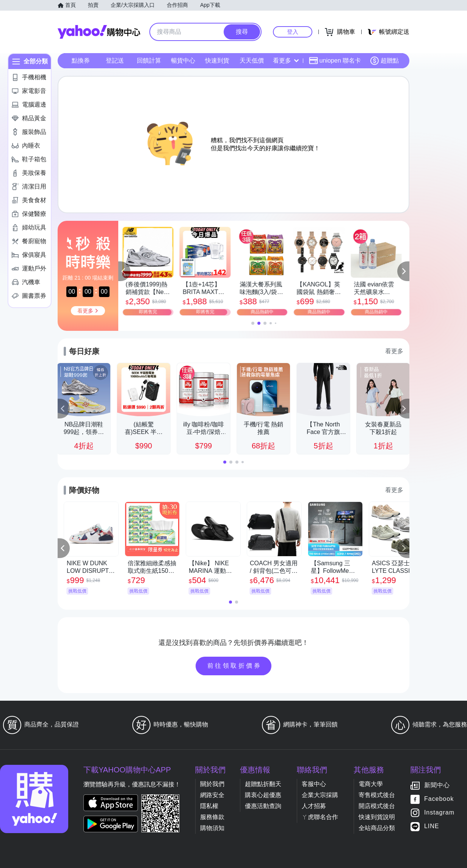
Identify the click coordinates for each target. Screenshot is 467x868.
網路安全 (212, 795)
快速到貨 (217, 61)
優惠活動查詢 (263, 806)
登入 (293, 32)
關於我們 (212, 784)
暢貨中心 (183, 61)
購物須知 (212, 828)
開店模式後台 (377, 806)
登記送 (115, 61)
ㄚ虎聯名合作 (320, 817)
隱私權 (209, 806)
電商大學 (371, 784)
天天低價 (252, 61)
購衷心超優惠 (263, 795)
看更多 (286, 61)
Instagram (439, 813)
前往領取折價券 (235, 666)
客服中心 (314, 784)
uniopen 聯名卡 (335, 61)
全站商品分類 (377, 828)
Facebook (439, 799)
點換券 (81, 61)
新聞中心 (437, 785)
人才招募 (314, 806)
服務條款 (212, 817)
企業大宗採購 (320, 795)
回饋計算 (149, 61)
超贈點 (384, 61)
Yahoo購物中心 (99, 32)
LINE (432, 826)
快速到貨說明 (377, 817)
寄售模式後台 (377, 795)
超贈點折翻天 (263, 784)
